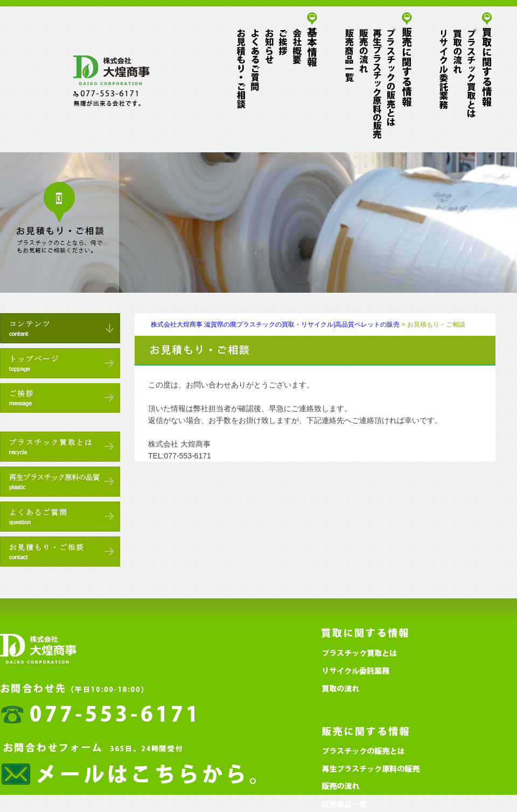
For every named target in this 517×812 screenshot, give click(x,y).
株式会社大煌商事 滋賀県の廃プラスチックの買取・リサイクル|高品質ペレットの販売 (275, 324)
